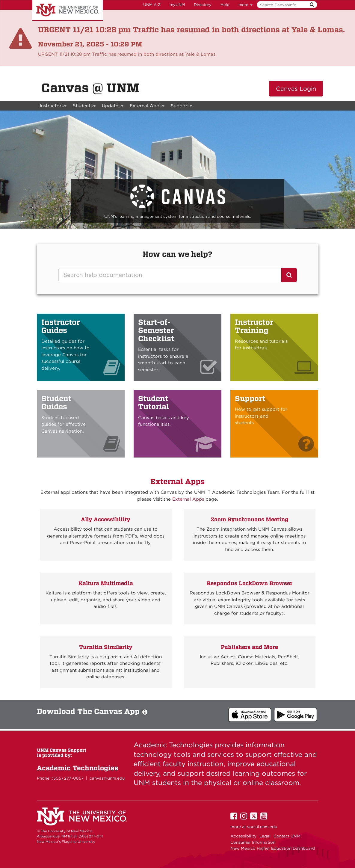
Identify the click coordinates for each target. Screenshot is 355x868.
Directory (203, 5)
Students (84, 107)
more (246, 5)
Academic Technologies (77, 768)
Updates (113, 107)
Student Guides (56, 403)
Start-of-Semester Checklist (156, 330)
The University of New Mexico (68, 10)
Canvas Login (296, 89)
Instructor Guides (61, 326)
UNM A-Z (152, 5)
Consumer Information (253, 842)
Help (225, 5)
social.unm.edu (262, 827)
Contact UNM (287, 836)
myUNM (177, 5)
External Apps (147, 107)
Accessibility (243, 836)
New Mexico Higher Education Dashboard (273, 848)
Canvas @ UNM (90, 88)
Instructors (53, 107)
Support (182, 107)
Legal (265, 836)
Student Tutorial (154, 403)
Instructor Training (254, 326)
